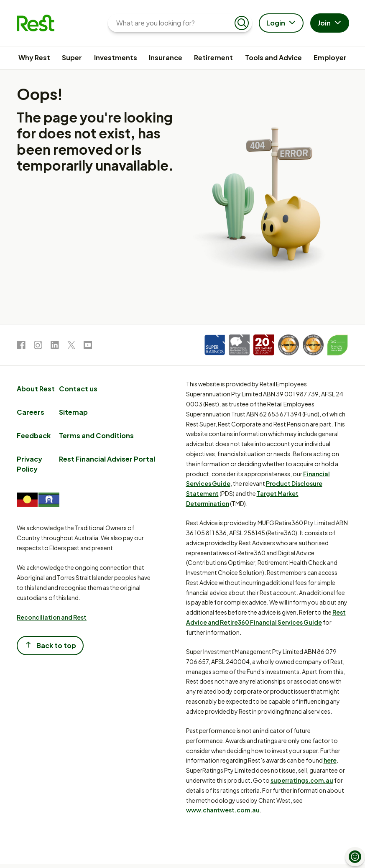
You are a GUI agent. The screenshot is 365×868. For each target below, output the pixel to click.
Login (282, 23)
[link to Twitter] (71, 346)
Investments (116, 57)
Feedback (34, 435)
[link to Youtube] (88, 346)
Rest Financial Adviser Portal (107, 459)
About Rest (36, 389)
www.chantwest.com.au (223, 810)
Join (331, 23)
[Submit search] (242, 23)
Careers (31, 412)
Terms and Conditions (96, 435)
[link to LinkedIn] (55, 346)
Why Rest (34, 57)
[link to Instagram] (38, 346)
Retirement (213, 57)
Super (72, 57)
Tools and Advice (273, 57)
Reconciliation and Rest (52, 617)
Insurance (166, 57)
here (330, 760)
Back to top (50, 645)
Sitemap (73, 412)
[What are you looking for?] (173, 23)
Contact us (78, 389)
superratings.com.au (302, 780)
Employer (330, 57)
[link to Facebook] (21, 346)
